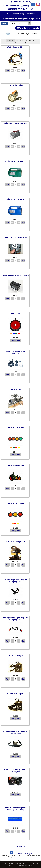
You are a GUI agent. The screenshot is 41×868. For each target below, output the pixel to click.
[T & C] (10, 6)
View (7, 70)
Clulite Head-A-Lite (15, 47)
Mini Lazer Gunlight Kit (15, 542)
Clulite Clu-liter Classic (15, 85)
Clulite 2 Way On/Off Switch (15, 237)
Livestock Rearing (17, 14)
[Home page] (8, 14)
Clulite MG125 (15, 389)
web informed (27, 865)
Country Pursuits (8, 19)
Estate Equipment (22, 19)
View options (15, 340)
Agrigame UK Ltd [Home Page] (21, 9)
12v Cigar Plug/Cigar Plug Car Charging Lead (15, 619)
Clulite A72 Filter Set (15, 465)
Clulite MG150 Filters (15, 504)
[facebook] (11, 854)
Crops (32, 19)
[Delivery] (27, 2)
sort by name (10, 40)
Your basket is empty (28, 28)
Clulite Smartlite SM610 (15, 161)
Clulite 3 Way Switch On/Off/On (15, 275)
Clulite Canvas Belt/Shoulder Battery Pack (15, 733)
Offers (37, 19)
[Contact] (15, 2)
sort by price (20, 40)
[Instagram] (37, 6)
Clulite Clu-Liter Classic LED (15, 123)
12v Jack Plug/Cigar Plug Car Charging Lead (15, 581)
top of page (20, 846)
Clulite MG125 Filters (15, 427)
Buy (23, 70)
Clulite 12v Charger (15, 694)
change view (20, 43)
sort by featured (30, 40)
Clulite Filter (15, 313)
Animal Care (30, 14)
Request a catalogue (23, 854)
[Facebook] (33, 6)
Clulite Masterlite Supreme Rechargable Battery (15, 809)
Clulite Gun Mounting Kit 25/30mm (15, 352)
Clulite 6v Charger (15, 656)
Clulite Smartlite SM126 (15, 199)
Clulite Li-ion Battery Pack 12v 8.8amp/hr (15, 771)
